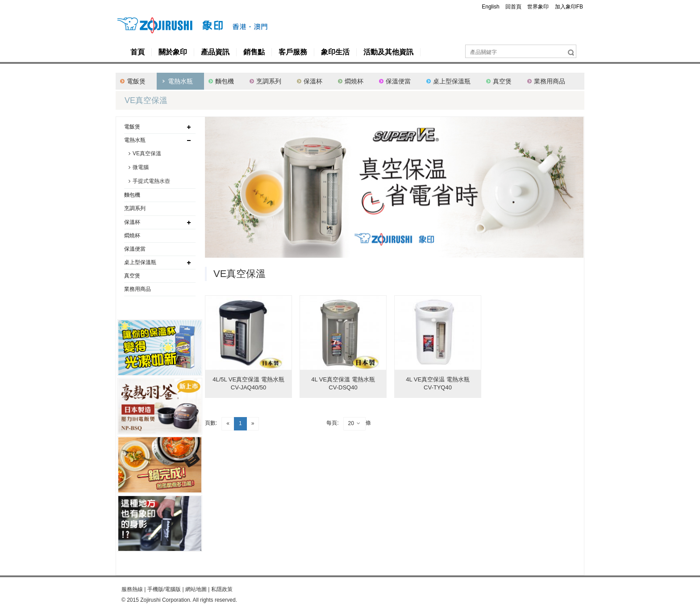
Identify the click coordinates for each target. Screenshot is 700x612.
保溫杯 (313, 81)
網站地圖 (196, 589)
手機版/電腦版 (164, 589)
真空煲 (502, 81)
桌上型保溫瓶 (452, 81)
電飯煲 (136, 81)
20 (354, 424)
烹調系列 (269, 81)
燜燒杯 (354, 81)
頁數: (211, 423)
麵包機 (225, 81)
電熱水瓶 (180, 81)
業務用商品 (550, 81)
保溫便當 (398, 81)
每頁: (332, 423)
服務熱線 (132, 589)
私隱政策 (222, 589)
